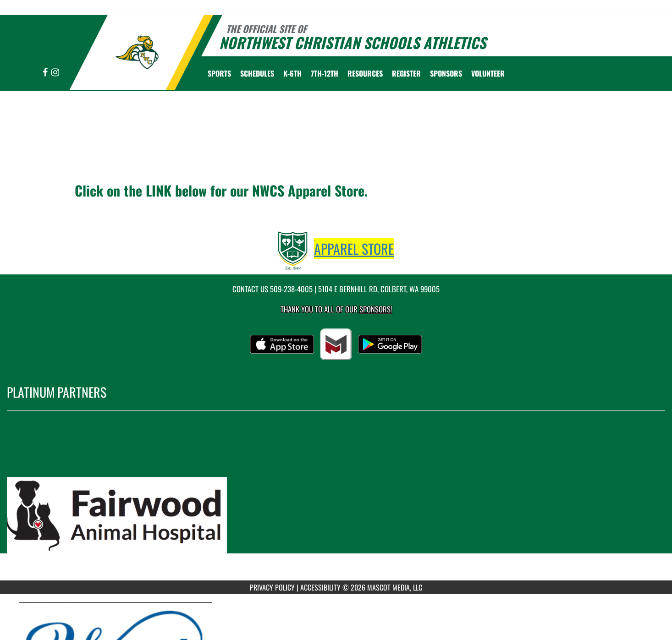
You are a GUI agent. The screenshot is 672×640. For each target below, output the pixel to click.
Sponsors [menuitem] (446, 73)
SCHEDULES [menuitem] (257, 73)
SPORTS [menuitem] (219, 73)
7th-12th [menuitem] (325, 73)
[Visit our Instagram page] (55, 73)
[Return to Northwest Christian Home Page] (137, 52)
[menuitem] (406, 73)
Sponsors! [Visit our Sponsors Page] (376, 309)
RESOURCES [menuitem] (365, 73)
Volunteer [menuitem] (488, 73)
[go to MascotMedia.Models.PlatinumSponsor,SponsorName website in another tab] (336, 503)
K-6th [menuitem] (292, 73)
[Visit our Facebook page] (46, 73)
